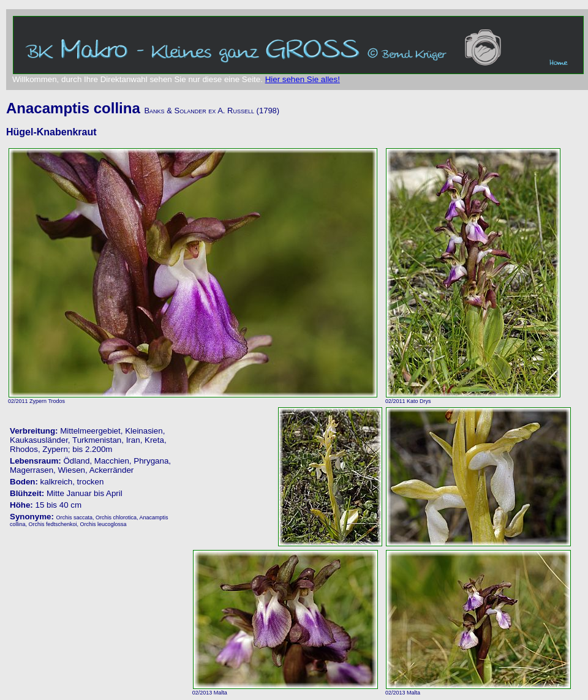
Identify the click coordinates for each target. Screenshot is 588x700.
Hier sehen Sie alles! (303, 79)
